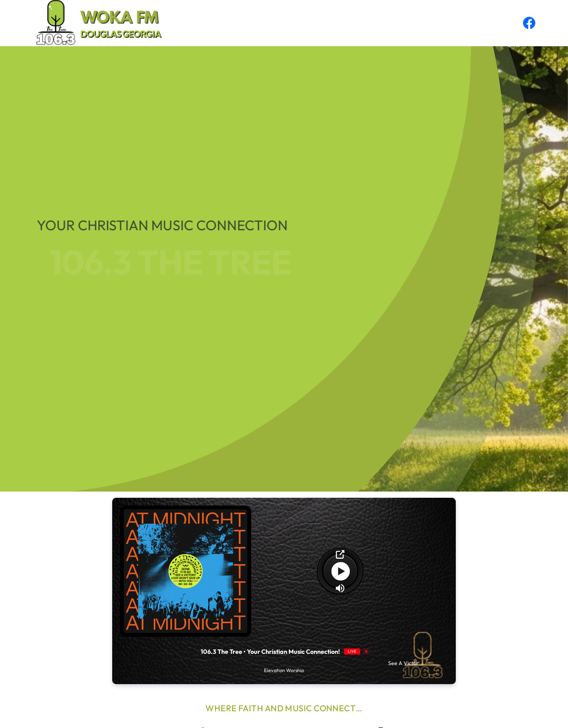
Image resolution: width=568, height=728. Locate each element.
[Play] (340, 571)
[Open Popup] (340, 554)
